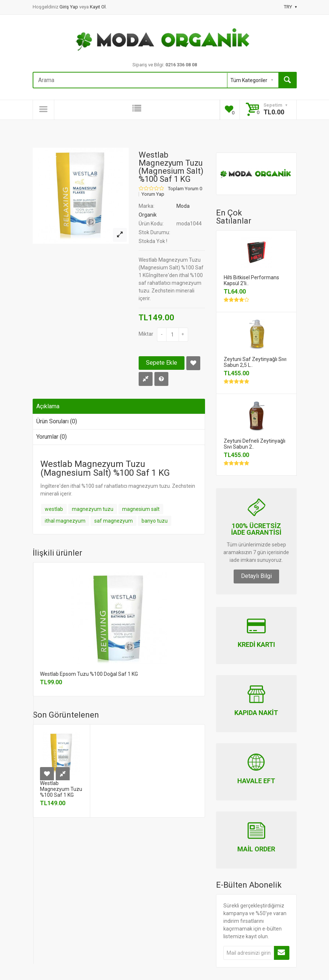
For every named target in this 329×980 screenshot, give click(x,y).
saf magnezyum (114, 521)
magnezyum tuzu (93, 509)
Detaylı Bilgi (256, 576)
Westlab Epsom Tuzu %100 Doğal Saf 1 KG (89, 674)
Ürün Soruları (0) (57, 421)
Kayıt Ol (98, 7)
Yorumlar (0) (52, 437)
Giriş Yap (69, 7)
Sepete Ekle (162, 363)
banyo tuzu (155, 521)
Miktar (146, 334)
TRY (290, 7)
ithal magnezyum (65, 521)
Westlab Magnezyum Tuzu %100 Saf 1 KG (61, 789)
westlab (54, 509)
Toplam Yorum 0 (185, 189)
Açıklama (48, 406)
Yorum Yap (153, 194)
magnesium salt (141, 509)
